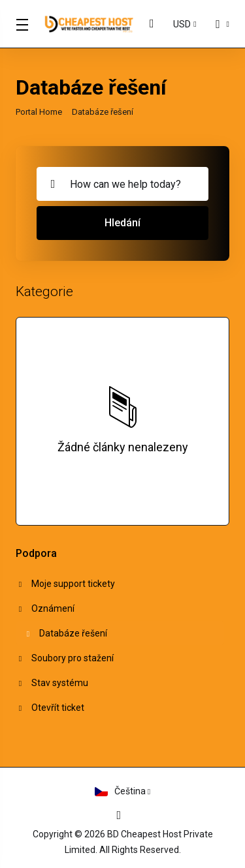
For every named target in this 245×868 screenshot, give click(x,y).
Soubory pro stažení (65, 658)
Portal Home (39, 112)
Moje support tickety (66, 584)
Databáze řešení (66, 633)
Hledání (122, 223)
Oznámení (45, 608)
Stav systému (52, 683)
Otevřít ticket (50, 708)
